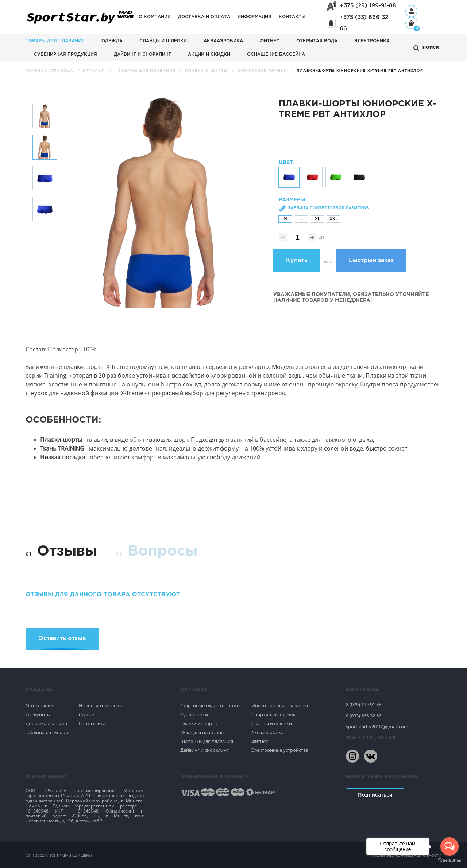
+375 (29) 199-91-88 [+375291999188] (368, 6)
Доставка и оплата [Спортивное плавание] (46, 723)
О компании (155, 17)
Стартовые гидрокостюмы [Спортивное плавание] (210, 705)
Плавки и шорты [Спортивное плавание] (199, 723)
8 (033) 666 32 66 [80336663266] (364, 716)
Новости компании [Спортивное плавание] (101, 705)
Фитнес (270, 41)
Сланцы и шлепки (163, 41)
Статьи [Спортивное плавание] (87, 715)
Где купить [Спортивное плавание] (38, 715)
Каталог (94, 71)
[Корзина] (411, 24)
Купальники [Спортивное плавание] (194, 715)
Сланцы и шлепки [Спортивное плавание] (272, 723)
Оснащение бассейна (276, 55)
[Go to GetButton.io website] (449, 861)
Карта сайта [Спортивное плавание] (92, 723)
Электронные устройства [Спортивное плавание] (280, 750)
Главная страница (50, 71)
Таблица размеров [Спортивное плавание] (47, 732)
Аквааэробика (223, 41)
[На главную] (80, 24)
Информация (254, 17)
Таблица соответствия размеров (329, 213)
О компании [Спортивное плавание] (40, 705)
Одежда (112, 41)
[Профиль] (411, 11)
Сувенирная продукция (65, 55)
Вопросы (163, 551)
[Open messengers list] (449, 846)
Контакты (292, 17)
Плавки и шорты (207, 71)
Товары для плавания (55, 41)
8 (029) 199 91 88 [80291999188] (364, 704)
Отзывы (67, 551)
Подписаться (375, 795)
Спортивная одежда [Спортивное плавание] (274, 715)
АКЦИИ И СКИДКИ (209, 55)
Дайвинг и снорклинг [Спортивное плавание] (204, 750)
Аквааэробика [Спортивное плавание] (267, 732)
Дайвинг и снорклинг (142, 55)
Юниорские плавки (263, 71)
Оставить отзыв (62, 639)
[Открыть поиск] (426, 48)
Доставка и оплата (204, 17)
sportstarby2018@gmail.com (377, 727)
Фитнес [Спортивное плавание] (260, 741)
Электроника (372, 41)
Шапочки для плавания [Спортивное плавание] (207, 741)
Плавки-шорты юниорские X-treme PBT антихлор (360, 71)
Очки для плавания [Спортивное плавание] (202, 732)
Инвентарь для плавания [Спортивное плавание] (280, 705)
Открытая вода (317, 41)
